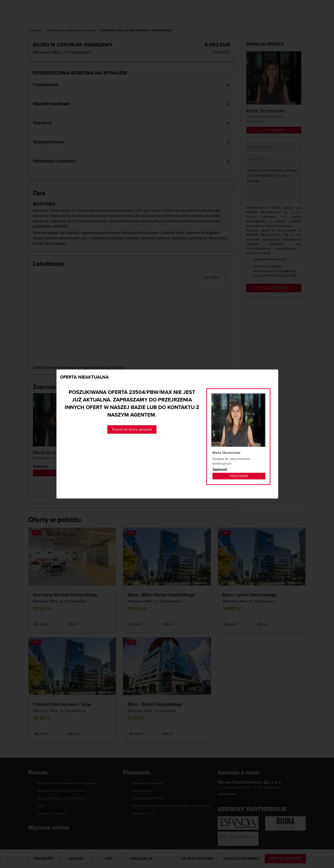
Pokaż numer (239, 476)
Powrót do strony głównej (132, 429)
